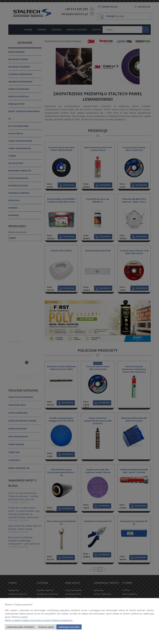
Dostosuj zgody (46, 627)
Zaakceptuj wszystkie (69, 627)
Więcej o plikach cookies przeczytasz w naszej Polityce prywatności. (39, 620)
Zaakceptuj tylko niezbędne (21, 627)
